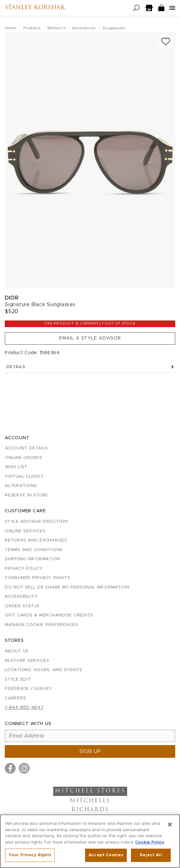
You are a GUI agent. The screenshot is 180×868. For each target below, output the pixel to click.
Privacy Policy (24, 569)
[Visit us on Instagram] (24, 768)
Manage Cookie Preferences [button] (41, 625)
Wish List (16, 467)
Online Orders (24, 458)
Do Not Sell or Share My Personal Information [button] (67, 587)
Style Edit (18, 680)
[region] (90, 841)
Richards (90, 810)
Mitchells (90, 801)
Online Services (25, 531)
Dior (12, 298)
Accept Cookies (106, 855)
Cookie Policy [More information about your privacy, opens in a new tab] (150, 842)
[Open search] (137, 8)
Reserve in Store (26, 495)
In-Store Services (27, 661)
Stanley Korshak (35, 8)
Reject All (151, 855)
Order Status (22, 606)
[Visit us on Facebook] (10, 768)
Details (90, 367)
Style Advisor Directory (37, 522)
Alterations (21, 486)
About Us (17, 651)
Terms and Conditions (34, 550)
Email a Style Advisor (90, 338)
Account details (26, 448)
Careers (15, 698)
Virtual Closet (24, 477)
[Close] (170, 824)
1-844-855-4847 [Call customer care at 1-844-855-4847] (24, 708)
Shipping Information (32, 559)
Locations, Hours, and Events (44, 670)
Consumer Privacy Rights (37, 578)
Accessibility (21, 597)
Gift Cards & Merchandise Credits (49, 615)
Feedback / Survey (29, 689)
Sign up (90, 751)
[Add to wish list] (166, 41)
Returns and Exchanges (36, 540)
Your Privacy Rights (30, 855)
